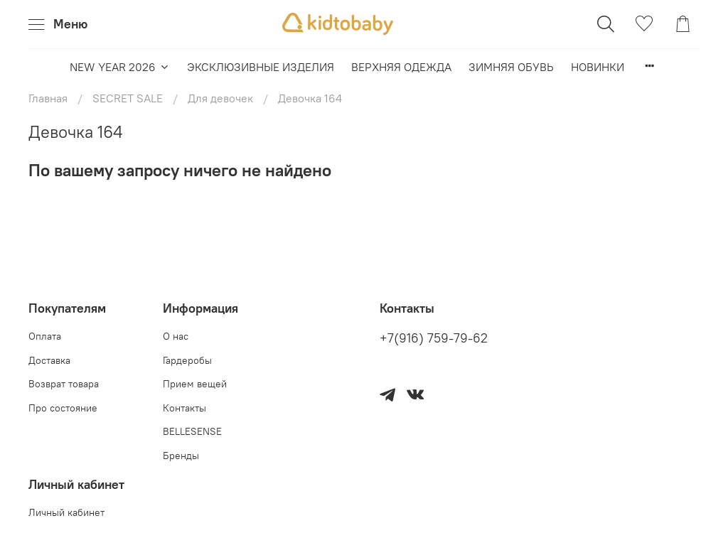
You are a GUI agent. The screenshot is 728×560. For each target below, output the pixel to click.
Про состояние (63, 408)
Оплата (45, 336)
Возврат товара (64, 384)
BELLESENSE (192, 431)
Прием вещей (195, 384)
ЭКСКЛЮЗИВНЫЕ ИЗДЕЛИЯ (261, 67)
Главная (48, 98)
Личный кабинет (66, 512)
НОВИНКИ (598, 67)
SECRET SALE (128, 98)
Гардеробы (187, 360)
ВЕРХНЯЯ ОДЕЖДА (401, 67)
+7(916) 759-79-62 (434, 338)
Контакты (184, 408)
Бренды (181, 456)
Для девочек (220, 98)
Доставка (49, 360)
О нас (176, 336)
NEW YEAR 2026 (119, 67)
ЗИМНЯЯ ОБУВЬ (511, 67)
